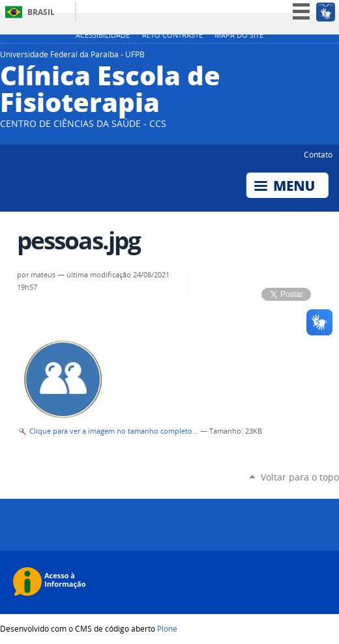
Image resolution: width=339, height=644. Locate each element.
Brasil (41, 12)
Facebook (316, 58)
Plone (167, 628)
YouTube (300, 58)
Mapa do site (239, 35)
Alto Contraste (172, 35)
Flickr (332, 58)
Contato (318, 154)
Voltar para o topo (300, 477)
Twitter (284, 58)
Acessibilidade (103, 35)
